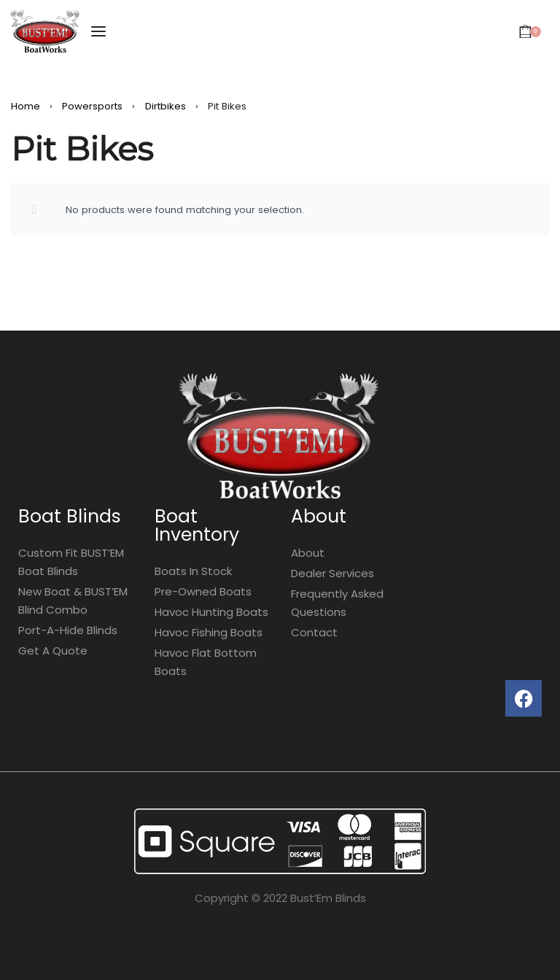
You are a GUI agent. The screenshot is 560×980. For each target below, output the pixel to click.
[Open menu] (98, 31)
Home (26, 106)
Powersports (92, 106)
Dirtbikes (166, 106)
